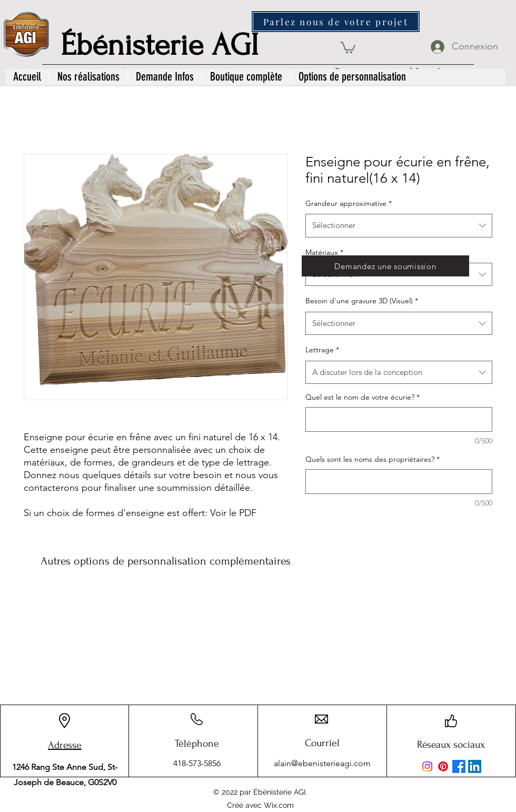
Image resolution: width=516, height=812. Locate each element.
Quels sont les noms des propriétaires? (373, 459)
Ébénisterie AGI (160, 45)
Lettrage (322, 350)
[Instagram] (427, 766)
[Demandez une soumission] (385, 266)
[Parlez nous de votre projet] (336, 22)
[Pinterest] (443, 766)
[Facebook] (459, 766)
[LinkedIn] (475, 766)
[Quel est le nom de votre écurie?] (399, 419)
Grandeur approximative (349, 203)
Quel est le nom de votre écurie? (363, 397)
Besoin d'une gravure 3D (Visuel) (362, 301)
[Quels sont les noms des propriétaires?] (399, 482)
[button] (348, 47)
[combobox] (399, 225)
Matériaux (324, 252)
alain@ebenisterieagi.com (322, 763)
